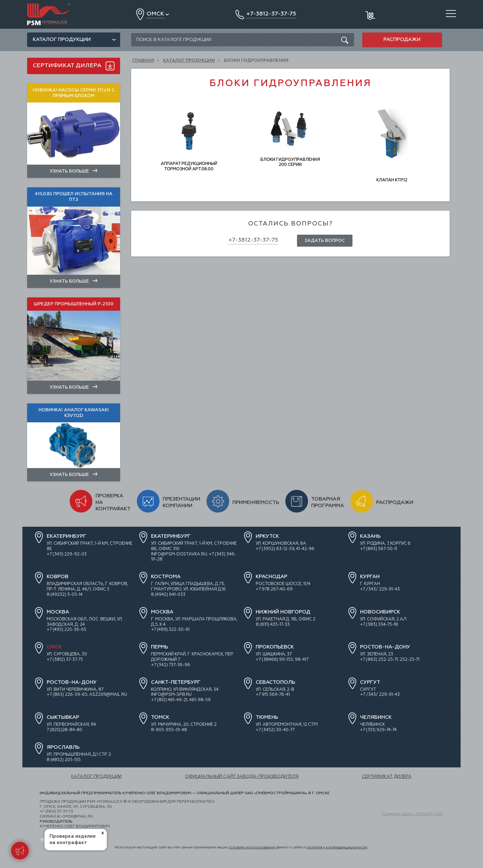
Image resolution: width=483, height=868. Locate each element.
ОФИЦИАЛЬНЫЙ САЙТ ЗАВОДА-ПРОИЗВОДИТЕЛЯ (242, 777)
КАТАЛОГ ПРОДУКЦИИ (189, 61)
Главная (143, 61)
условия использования (251, 847)
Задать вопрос (325, 241)
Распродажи (402, 40)
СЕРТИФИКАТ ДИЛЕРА (387, 777)
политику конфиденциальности (337, 847)
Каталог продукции (62, 40)
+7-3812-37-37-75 (253, 240)
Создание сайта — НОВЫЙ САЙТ (413, 814)
